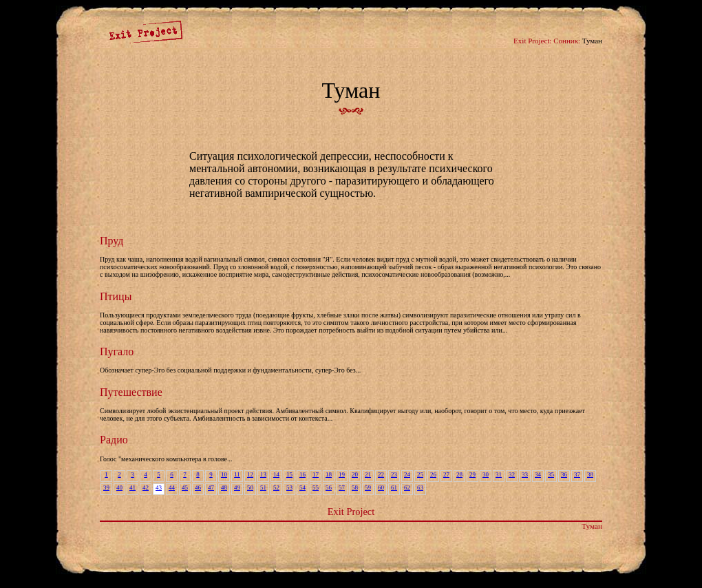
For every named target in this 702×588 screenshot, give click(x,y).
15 (289, 474)
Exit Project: (532, 41)
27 (446, 474)
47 (211, 487)
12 (250, 474)
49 (237, 487)
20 (355, 474)
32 (512, 474)
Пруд (111, 241)
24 (407, 474)
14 (276, 474)
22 (381, 474)
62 (407, 487)
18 (329, 474)
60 (381, 487)
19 (342, 474)
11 (237, 474)
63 (420, 487)
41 (132, 487)
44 (172, 487)
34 (538, 474)
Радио (114, 440)
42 (146, 487)
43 (159, 487)
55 (316, 487)
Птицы (116, 296)
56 (329, 487)
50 (250, 487)
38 (590, 474)
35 (551, 474)
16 (302, 474)
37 (577, 474)
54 (302, 487)
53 (289, 487)
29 (472, 474)
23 (394, 474)
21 (368, 474)
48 (224, 487)
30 (486, 474)
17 (316, 474)
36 (564, 474)
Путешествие (131, 392)
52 (276, 487)
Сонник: (567, 41)
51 (263, 487)
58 (355, 487)
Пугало (117, 351)
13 (263, 474)
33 (525, 474)
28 (459, 474)
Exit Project (351, 512)
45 (185, 487)
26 (433, 474)
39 (106, 487)
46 (198, 487)
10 (224, 474)
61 (394, 487)
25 (420, 474)
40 (119, 487)
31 (499, 474)
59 (368, 487)
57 (342, 487)
